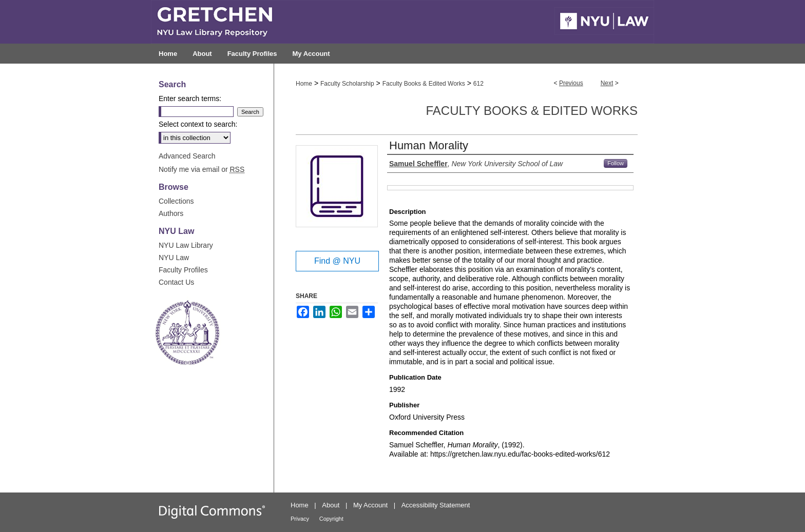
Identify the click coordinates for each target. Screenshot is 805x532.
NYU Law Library (186, 245)
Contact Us (176, 282)
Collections (176, 201)
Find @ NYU (337, 261)
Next (607, 83)
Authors (171, 213)
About (331, 505)
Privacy (300, 519)
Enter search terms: (190, 98)
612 (478, 84)
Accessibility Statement (436, 505)
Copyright (331, 519)
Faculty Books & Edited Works (424, 84)
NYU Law (174, 258)
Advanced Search (187, 156)
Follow (616, 163)
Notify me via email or (202, 169)
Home (304, 84)
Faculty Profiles (183, 270)
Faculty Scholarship (347, 84)
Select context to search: (198, 124)
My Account (370, 505)
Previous (571, 83)
